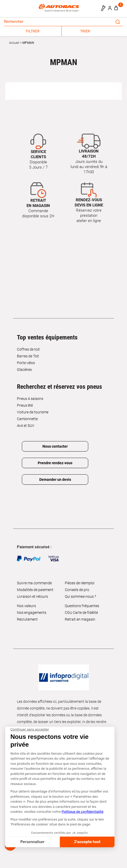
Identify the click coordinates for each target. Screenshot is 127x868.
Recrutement (27, 619)
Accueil (14, 43)
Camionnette (27, 419)
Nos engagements (32, 613)
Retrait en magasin (80, 619)
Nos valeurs (26, 606)
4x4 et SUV (26, 426)
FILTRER (33, 31)
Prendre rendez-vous (55, 463)
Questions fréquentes (82, 606)
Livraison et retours (32, 596)
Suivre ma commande (34, 583)
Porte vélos (26, 363)
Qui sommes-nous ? (80, 596)
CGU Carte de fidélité (81, 613)
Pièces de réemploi (80, 583)
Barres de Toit (28, 356)
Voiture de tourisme (33, 412)
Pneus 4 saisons (30, 399)
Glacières (24, 370)
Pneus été (25, 405)
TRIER (85, 31)
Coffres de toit (28, 349)
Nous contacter (55, 446)
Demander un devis (55, 480)
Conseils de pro (77, 590)
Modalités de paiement (35, 590)
